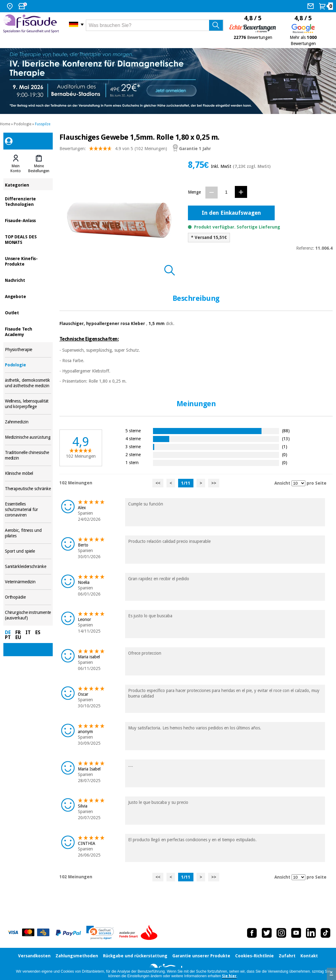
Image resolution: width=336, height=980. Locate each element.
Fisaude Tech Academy (28, 331)
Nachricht (28, 280)
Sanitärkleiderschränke (28, 567)
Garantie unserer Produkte (201, 956)
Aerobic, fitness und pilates (28, 533)
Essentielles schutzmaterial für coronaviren (28, 510)
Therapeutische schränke (28, 489)
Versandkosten (34, 956)
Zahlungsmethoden (77, 956)
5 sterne (133, 431)
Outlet (28, 312)
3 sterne (133, 446)
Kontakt (309, 956)
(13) (286, 439)
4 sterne (133, 439)
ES (38, 632)
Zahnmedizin (28, 422)
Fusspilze (43, 124)
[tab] (16, 164)
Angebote (28, 296)
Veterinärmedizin (28, 582)
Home (5, 124)
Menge (194, 192)
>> (214, 483)
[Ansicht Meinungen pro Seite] (298, 483)
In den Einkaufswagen (231, 213)
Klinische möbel (28, 473)
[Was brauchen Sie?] (155, 25)
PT (8, 637)
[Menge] (226, 192)
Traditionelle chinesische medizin (28, 455)
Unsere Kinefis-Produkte (28, 261)
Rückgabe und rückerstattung (135, 956)
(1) (285, 446)
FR (18, 632)
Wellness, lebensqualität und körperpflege (28, 404)
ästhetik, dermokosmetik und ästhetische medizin (28, 383)
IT (28, 632)
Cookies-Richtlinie (254, 956)
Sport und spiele (28, 551)
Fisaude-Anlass (28, 220)
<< (158, 483)
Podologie (23, 124)
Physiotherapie (28, 350)
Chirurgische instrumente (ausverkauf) (28, 615)
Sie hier (229, 976)
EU (18, 637)
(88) (286, 431)
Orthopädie (28, 597)
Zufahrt (287, 956)
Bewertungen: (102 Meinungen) (113, 150)
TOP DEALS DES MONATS (28, 239)
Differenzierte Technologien (28, 201)
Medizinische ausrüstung (28, 437)
